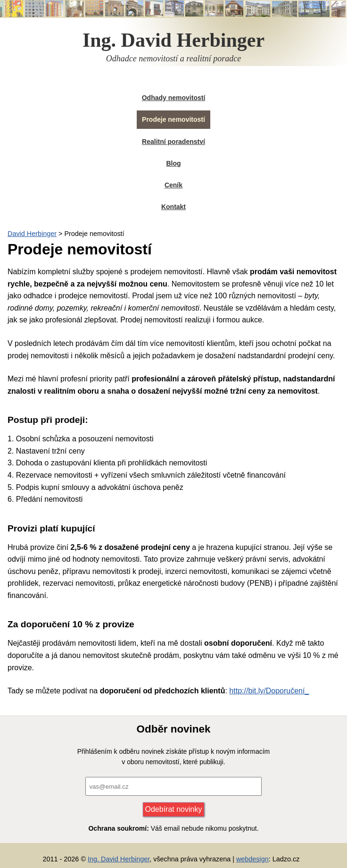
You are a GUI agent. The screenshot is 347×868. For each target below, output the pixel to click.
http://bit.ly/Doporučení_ (269, 691)
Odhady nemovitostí (174, 98)
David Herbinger (32, 234)
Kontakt (173, 207)
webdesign (252, 859)
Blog (173, 163)
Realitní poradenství (173, 142)
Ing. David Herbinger (119, 859)
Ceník (173, 185)
